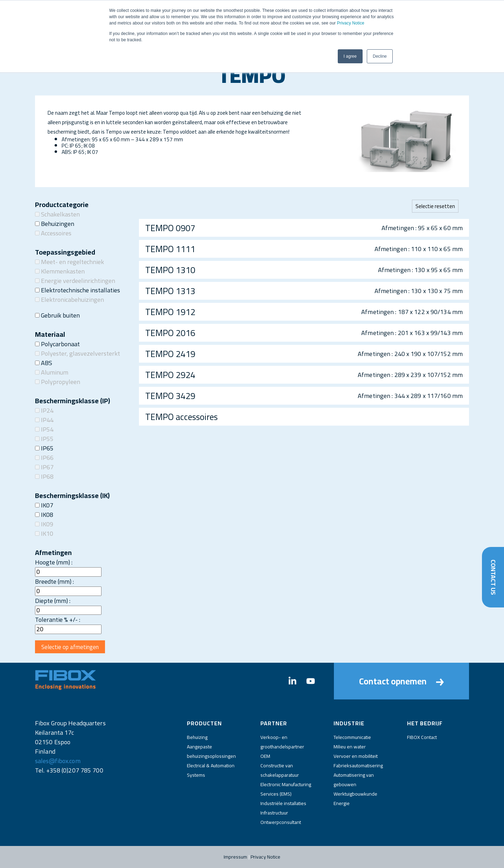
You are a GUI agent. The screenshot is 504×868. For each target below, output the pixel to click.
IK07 (44, 505)
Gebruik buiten (57, 315)
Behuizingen (55, 224)
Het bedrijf (425, 723)
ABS (44, 363)
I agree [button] (350, 56)
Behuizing (197, 737)
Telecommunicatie (352, 737)
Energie (342, 803)
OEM (265, 756)
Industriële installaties (283, 803)
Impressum (236, 857)
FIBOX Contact (422, 737)
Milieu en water (350, 747)
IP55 (44, 439)
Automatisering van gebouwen (354, 780)
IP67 (44, 467)
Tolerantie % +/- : (58, 620)
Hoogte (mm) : (54, 562)
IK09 (44, 524)
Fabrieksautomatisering (358, 766)
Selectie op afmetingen (70, 647)
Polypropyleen (58, 382)
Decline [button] (380, 56)
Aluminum (52, 372)
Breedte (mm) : (54, 581)
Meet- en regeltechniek (69, 262)
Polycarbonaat (57, 344)
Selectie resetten (435, 206)
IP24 (44, 410)
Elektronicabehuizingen (69, 300)
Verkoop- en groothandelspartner (282, 742)
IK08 (44, 515)
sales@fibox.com (58, 761)
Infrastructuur (274, 813)
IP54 (44, 429)
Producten (204, 723)
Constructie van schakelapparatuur (280, 770)
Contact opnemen (401, 681)
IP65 (44, 448)
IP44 (44, 420)
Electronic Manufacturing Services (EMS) (286, 789)
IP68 (44, 476)
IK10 (44, 533)
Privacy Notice (351, 23)
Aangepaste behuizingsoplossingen (211, 751)
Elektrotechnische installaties (78, 290)
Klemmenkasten (60, 271)
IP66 (44, 458)
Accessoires (53, 233)
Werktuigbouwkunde (355, 794)
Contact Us (493, 577)
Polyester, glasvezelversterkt (78, 353)
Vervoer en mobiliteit (356, 756)
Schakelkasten (57, 214)
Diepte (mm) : (53, 601)
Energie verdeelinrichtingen (75, 281)
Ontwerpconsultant (281, 822)
